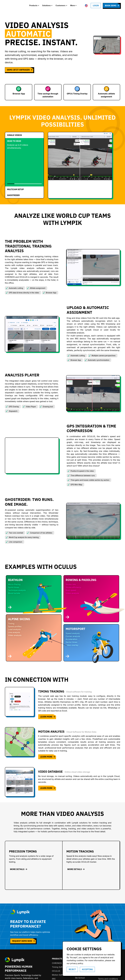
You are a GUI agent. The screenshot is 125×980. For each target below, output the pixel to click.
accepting (87, 969)
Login (96, 6)
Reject (72, 969)
